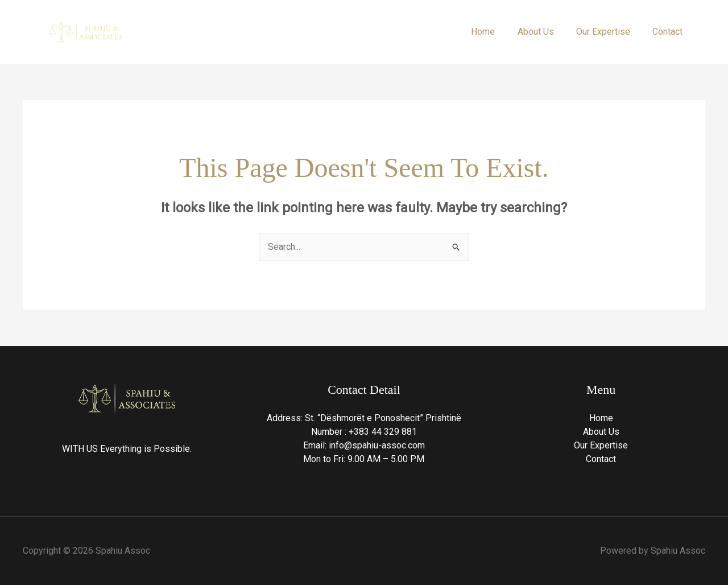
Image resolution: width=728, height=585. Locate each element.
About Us (546, 32)
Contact (670, 32)
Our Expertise (609, 32)
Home (498, 32)
